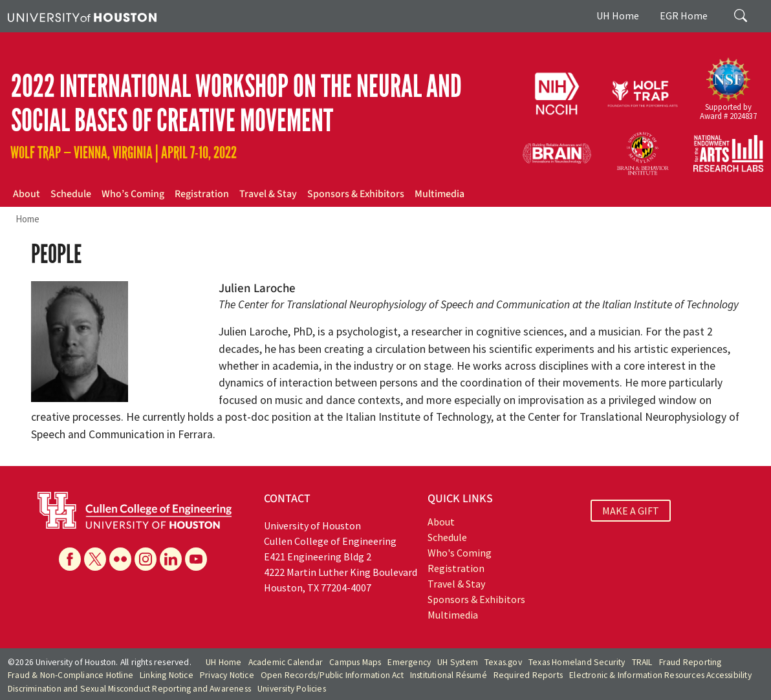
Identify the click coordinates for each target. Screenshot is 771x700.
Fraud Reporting (690, 662)
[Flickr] (120, 559)
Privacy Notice (227, 675)
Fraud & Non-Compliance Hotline (71, 675)
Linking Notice (167, 675)
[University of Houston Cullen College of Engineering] (135, 509)
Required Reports (528, 675)
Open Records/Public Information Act (332, 675)
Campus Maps (355, 662)
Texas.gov (503, 662)
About (27, 194)
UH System (458, 662)
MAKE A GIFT (631, 511)
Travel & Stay (268, 194)
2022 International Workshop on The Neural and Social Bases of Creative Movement (236, 103)
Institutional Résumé (449, 675)
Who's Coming (460, 553)
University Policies (292, 689)
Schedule (71, 194)
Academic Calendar (286, 662)
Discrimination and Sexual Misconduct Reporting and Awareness (129, 689)
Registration (202, 194)
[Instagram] (146, 559)
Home (27, 219)
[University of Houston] (82, 16)
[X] (95, 559)
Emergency (409, 662)
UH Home (618, 16)
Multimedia (440, 194)
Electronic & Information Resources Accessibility (660, 675)
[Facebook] (70, 559)
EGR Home (684, 16)
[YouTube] (196, 559)
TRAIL (642, 662)
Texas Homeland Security (577, 662)
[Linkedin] (171, 559)
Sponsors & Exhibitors (356, 194)
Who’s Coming (133, 194)
